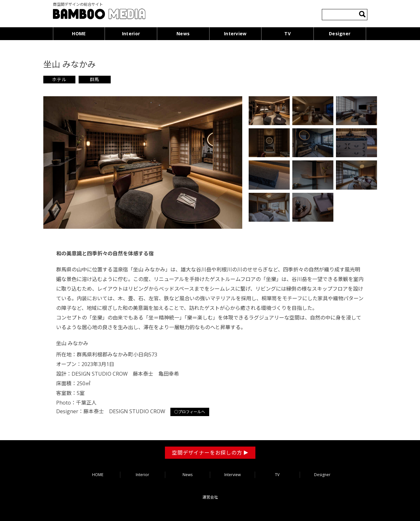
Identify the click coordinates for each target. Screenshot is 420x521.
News (183, 34)
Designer (340, 34)
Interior (131, 34)
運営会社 (210, 497)
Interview (235, 34)
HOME (79, 34)
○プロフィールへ (190, 412)
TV (287, 34)
